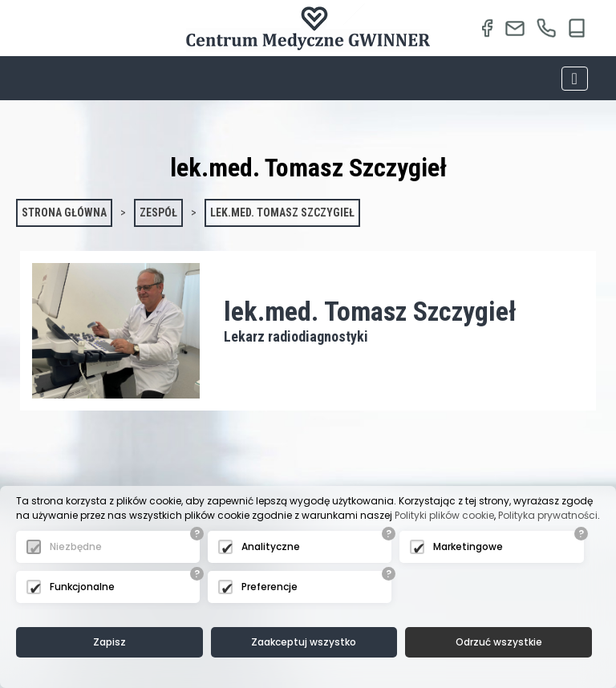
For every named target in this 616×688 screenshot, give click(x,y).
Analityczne (271, 546)
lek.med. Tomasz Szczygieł (282, 212)
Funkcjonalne (82, 587)
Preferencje (269, 587)
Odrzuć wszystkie (499, 642)
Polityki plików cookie (444, 515)
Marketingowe (468, 546)
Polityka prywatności (548, 515)
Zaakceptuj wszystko (304, 642)
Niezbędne (76, 546)
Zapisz (109, 642)
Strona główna (64, 212)
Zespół (158, 212)
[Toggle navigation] (575, 79)
